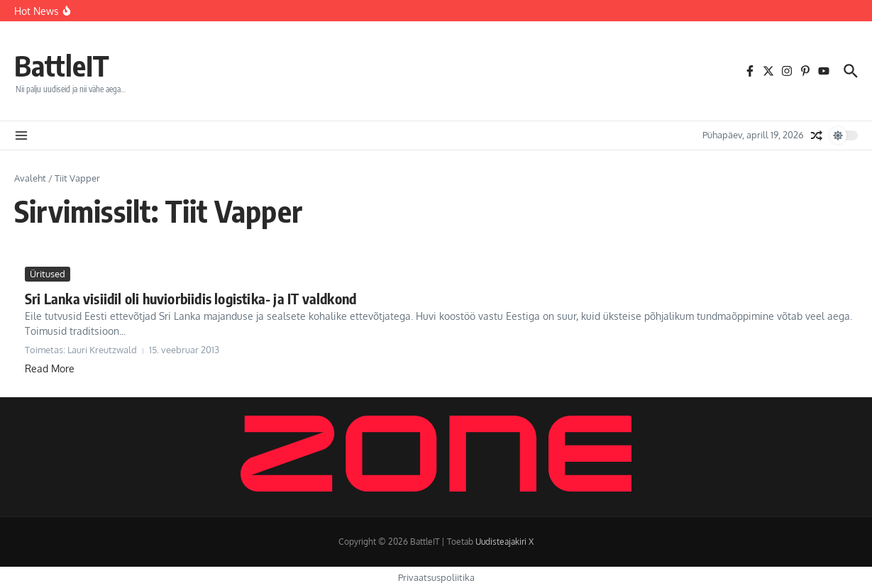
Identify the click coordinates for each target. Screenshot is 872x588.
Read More (50, 368)
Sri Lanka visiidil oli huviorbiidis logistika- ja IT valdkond (191, 298)
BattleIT (62, 65)
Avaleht (30, 178)
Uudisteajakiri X (504, 542)
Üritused (48, 274)
